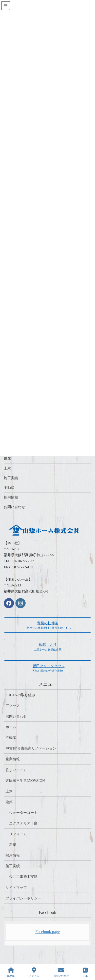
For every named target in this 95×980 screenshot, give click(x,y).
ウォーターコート (23, 813)
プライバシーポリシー (23, 898)
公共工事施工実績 (23, 877)
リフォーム (18, 834)
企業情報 (13, 759)
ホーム (11, 727)
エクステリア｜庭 (23, 823)
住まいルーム (16, 770)
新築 (13, 845)
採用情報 (11, 497)
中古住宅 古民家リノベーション (31, 748)
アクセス (13, 706)
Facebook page (47, 932)
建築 (7, 459)
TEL (85, 972)
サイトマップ (16, 888)
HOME (11, 972)
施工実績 (11, 478)
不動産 (9, 488)
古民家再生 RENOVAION (25, 781)
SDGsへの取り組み (20, 695)
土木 (7, 468)
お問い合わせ (14, 507)
